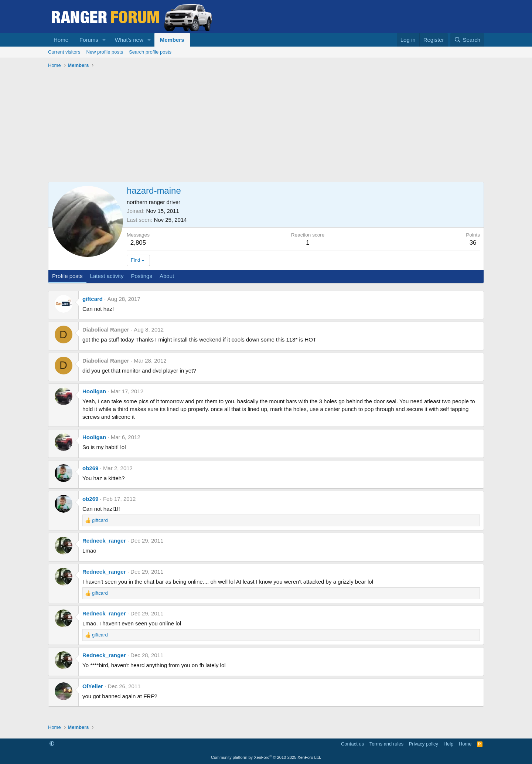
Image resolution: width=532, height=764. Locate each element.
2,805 (138, 243)
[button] (104, 40)
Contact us (352, 744)
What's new (129, 40)
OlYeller (93, 686)
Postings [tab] (141, 276)
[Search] (467, 40)
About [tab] (167, 276)
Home (61, 40)
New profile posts (105, 52)
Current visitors (64, 52)
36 (473, 243)
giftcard (93, 299)
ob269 (90, 468)
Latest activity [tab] (107, 276)
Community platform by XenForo (266, 757)
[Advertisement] (266, 126)
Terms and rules (386, 744)
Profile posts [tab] (67, 276)
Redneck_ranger (104, 541)
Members (172, 40)
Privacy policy (424, 744)
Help (449, 744)
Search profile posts (150, 52)
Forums (89, 40)
